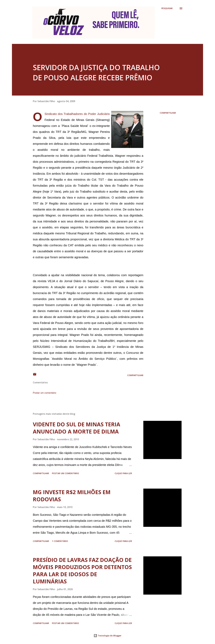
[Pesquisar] (167, 8)
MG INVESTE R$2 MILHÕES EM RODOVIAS (72, 496)
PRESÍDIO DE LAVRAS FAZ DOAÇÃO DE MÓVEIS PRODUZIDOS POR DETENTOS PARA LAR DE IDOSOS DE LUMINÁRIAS (82, 571)
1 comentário (60, 541)
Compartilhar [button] (168, 113)
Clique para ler (123, 473)
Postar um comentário (45, 393)
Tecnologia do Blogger (107, 636)
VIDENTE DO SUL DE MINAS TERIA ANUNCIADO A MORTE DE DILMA (77, 428)
